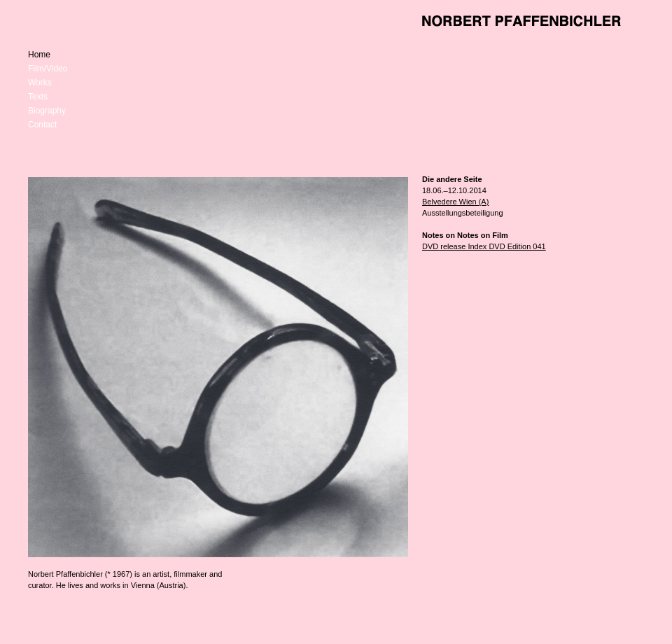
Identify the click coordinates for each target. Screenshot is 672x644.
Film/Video (48, 69)
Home (39, 55)
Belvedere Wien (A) (455, 202)
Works (40, 83)
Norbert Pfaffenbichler (521, 21)
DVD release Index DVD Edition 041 (484, 246)
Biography (47, 111)
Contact (42, 125)
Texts (38, 97)
